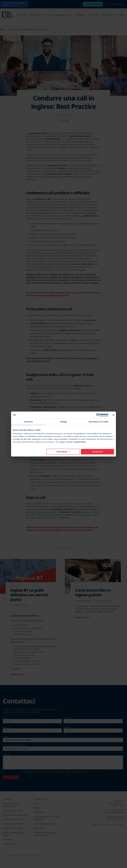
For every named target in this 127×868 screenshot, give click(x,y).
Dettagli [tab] (63, 422)
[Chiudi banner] (113, 415)
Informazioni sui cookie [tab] (99, 422)
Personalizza (63, 452)
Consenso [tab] (28, 422)
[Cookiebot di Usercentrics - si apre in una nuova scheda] (98, 415)
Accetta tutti (97, 452)
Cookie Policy (80, 442)
